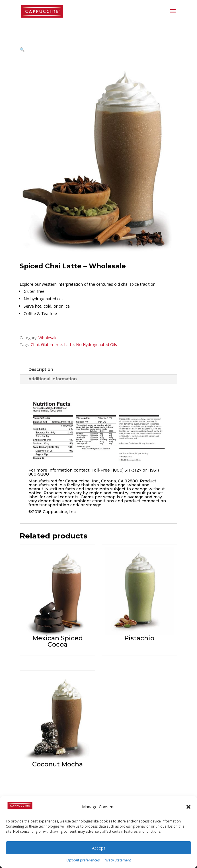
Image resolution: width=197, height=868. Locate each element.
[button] (188, 807)
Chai (35, 344)
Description (41, 369)
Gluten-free (51, 344)
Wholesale (48, 338)
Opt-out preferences (83, 860)
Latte (69, 344)
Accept (99, 848)
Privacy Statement (117, 860)
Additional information (53, 379)
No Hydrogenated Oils (97, 344)
